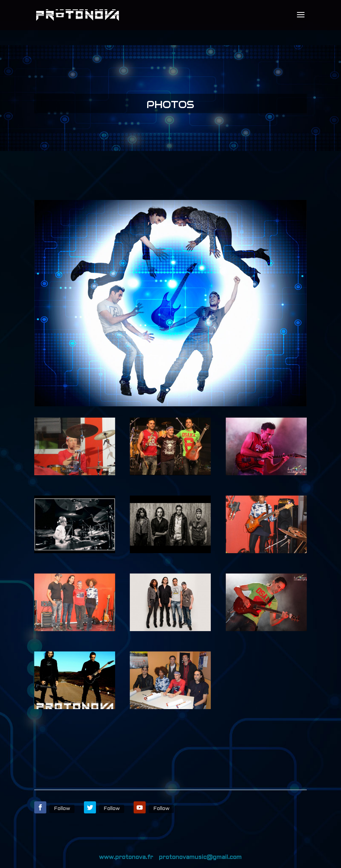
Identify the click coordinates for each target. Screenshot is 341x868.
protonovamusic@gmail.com (200, 857)
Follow (62, 809)
